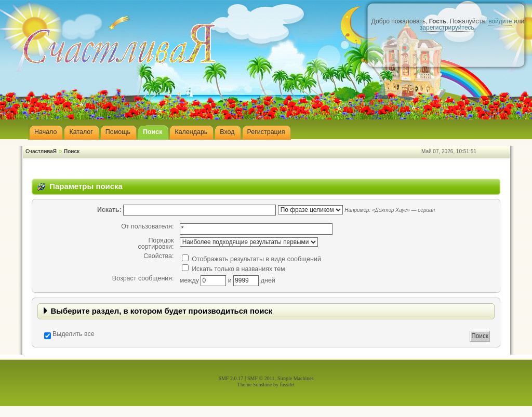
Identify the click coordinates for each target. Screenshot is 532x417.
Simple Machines (296, 378)
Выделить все (74, 334)
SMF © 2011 (261, 378)
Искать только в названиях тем (234, 269)
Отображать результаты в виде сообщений (251, 259)
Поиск (72, 151)
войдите (500, 21)
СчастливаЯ (41, 151)
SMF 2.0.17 (231, 378)
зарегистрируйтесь (447, 28)
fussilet (288, 385)
